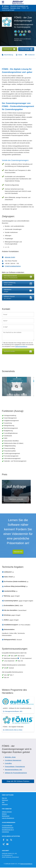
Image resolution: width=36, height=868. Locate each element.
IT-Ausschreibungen (7, 826)
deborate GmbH (10, 257)
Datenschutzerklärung (21, 346)
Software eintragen (7, 812)
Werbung (4, 814)
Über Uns (4, 798)
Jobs (3, 802)
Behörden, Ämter (15, 8)
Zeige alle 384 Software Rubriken (18, 781)
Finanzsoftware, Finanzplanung (15, 766)
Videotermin (18, 552)
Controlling (8, 763)
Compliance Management (13, 760)
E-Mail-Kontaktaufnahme (13, 266)
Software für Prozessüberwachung (16, 773)
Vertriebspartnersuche (8, 828)
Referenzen (5, 800)
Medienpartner (6, 816)
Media (20, 55)
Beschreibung (9, 55)
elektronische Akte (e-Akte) (14, 730)
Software (6, 6)
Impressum (5, 804)
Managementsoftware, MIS (14, 711)
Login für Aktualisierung (8, 818)
